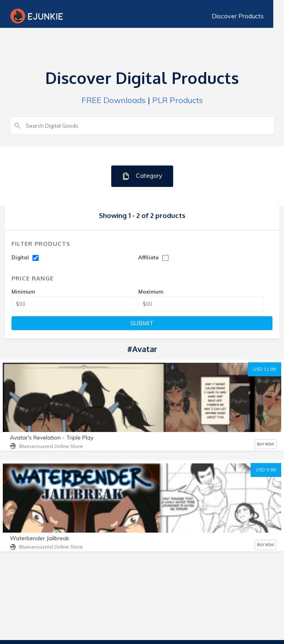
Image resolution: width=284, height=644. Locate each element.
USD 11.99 (265, 369)
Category (142, 176)
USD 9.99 (266, 470)
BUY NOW (266, 444)
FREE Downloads (114, 100)
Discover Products (248, 16)
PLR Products (178, 100)
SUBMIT (142, 323)
